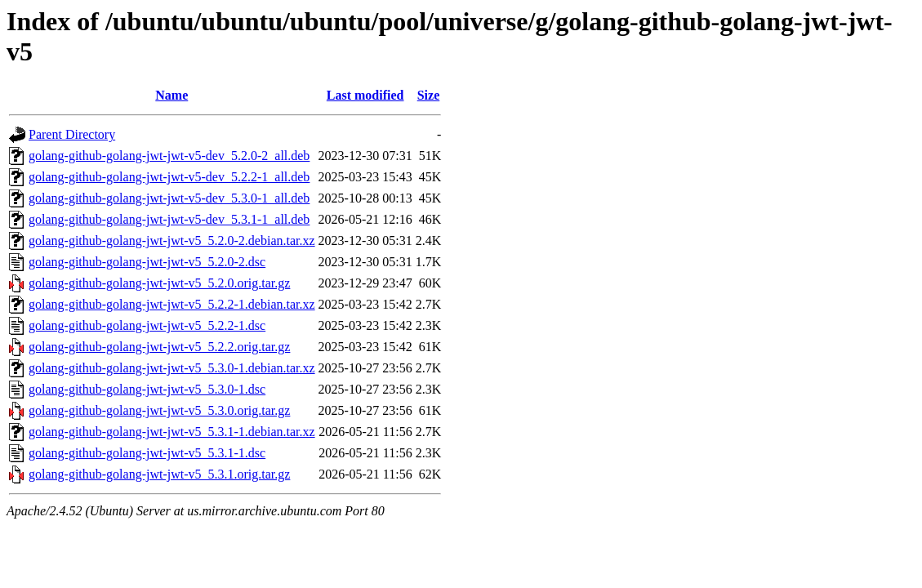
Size (429, 95)
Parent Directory (72, 134)
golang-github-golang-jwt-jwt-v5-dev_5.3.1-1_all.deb (169, 219)
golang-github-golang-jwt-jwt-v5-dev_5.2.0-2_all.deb (169, 156)
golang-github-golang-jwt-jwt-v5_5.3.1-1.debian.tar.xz (172, 432)
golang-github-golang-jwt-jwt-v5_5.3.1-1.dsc (147, 453)
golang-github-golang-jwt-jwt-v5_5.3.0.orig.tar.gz (159, 410)
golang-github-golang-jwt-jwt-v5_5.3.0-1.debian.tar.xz (172, 368)
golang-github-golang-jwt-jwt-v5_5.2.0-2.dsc (147, 262)
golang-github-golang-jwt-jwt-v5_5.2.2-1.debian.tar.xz (172, 304)
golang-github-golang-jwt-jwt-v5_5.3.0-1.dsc (147, 389)
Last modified (365, 95)
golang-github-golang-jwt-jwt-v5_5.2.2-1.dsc (147, 325)
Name (171, 95)
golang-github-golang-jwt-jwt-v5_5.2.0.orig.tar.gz (159, 283)
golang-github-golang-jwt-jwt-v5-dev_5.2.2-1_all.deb (169, 177)
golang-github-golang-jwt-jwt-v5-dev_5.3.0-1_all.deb (169, 198)
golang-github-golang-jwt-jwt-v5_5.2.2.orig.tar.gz (159, 347)
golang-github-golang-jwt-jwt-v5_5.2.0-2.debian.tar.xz (172, 241)
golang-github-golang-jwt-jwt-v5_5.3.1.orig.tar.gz (159, 474)
